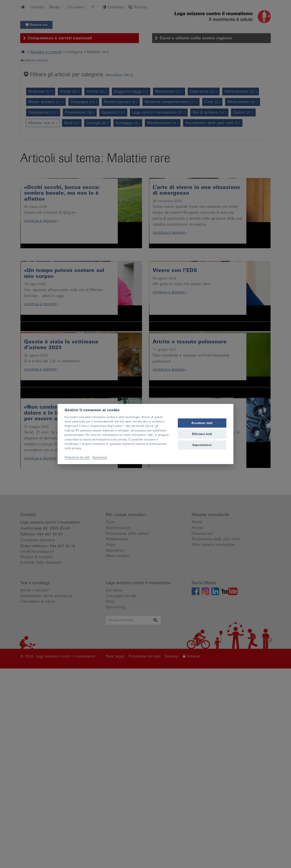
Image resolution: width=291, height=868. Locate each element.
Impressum (100, 457)
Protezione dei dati (77, 457)
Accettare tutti (202, 423)
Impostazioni (202, 445)
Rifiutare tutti (202, 434)
